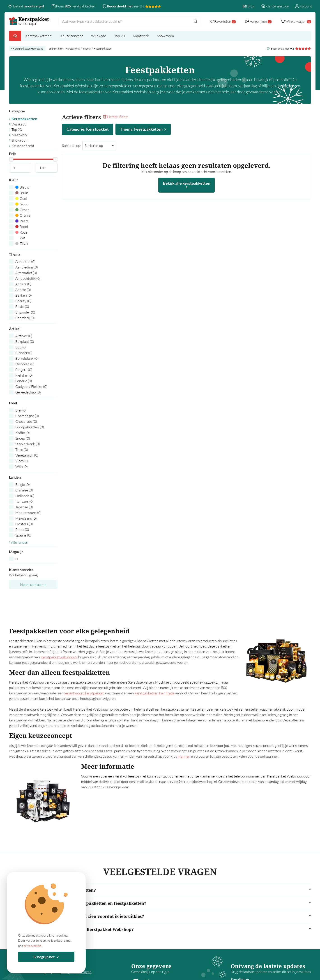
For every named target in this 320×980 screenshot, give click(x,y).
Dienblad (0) (25, 364)
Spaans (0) (23, 535)
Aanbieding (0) (27, 267)
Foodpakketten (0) (30, 427)
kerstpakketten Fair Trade (155, 693)
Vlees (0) (22, 461)
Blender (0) (24, 353)
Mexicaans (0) (26, 518)
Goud (22, 204)
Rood (22, 227)
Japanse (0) (24, 507)
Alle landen (19, 542)
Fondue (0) (24, 381)
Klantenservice (275, 6)
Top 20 (120, 36)
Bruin (22, 193)
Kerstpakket (73, 49)
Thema (87, 49)
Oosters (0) (24, 524)
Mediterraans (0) (28, 513)
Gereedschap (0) (28, 392)
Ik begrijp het (46, 957)
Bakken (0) (24, 295)
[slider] (11, 159)
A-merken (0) (25, 261)
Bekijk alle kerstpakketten (186, 185)
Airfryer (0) (24, 336)
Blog (249, 6)
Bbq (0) (21, 347)
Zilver (22, 243)
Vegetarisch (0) (27, 455)
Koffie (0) (23, 433)
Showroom (165, 36)
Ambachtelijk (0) (28, 278)
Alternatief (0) (26, 273)
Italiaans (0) (24, 501)
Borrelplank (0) (27, 358)
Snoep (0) (23, 438)
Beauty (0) (23, 301)
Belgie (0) (23, 484)
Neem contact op (33, 584)
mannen (184, 756)
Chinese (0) (24, 490)
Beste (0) (22, 307)
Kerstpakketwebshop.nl (59, 657)
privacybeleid (33, 946)
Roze (21, 232)
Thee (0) (22, 450)
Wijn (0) (22, 466)
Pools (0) (22, 530)
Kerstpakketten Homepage (27, 49)
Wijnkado (99, 36)
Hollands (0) (25, 496)
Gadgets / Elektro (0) (31, 387)
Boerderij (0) (25, 318)
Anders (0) (23, 284)
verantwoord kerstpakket (84, 693)
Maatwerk (141, 36)
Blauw (22, 187)
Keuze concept (72, 36)
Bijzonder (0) (25, 312)
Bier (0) (21, 410)
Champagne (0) (27, 416)
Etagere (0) (24, 370)
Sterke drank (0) (28, 444)
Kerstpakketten (39, 36)
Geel (21, 198)
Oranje (23, 215)
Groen (22, 210)
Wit (20, 238)
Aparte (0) (23, 290)
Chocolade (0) (26, 421)
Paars (22, 221)
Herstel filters (116, 117)
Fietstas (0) (24, 375)
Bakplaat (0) (25, 341)
